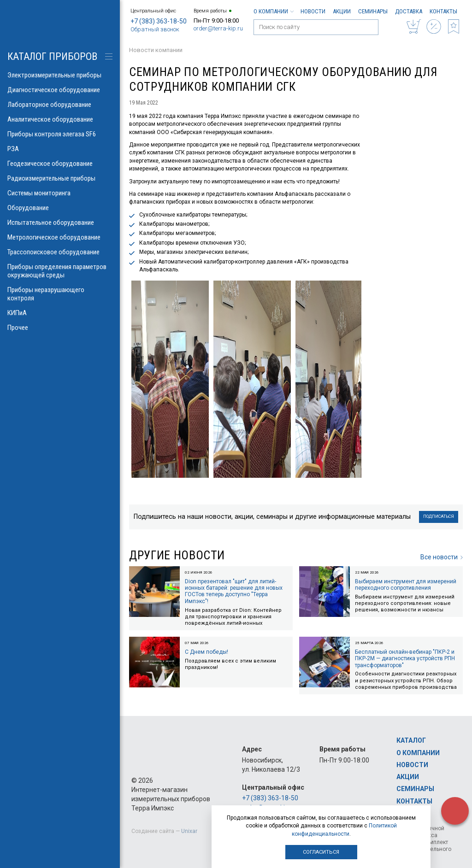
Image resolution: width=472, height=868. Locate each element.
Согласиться (321, 852)
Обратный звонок (155, 29)
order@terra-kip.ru (218, 28)
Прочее (60, 328)
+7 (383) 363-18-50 (159, 21)
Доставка (409, 11)
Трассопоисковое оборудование (60, 252)
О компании (273, 11)
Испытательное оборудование (60, 223)
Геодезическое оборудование (60, 164)
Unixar (189, 831)
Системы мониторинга (60, 193)
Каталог (411, 740)
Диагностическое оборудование (60, 90)
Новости (313, 11)
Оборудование (60, 208)
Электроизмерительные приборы (60, 75)
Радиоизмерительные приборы (60, 178)
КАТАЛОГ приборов (52, 56)
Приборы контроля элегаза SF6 (60, 134)
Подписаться (439, 516)
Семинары (373, 11)
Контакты (443, 11)
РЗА (60, 149)
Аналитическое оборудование (60, 119)
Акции (342, 11)
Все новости (442, 557)
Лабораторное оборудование (60, 105)
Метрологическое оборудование (60, 237)
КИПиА (60, 313)
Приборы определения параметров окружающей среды (60, 271)
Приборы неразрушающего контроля (60, 294)
